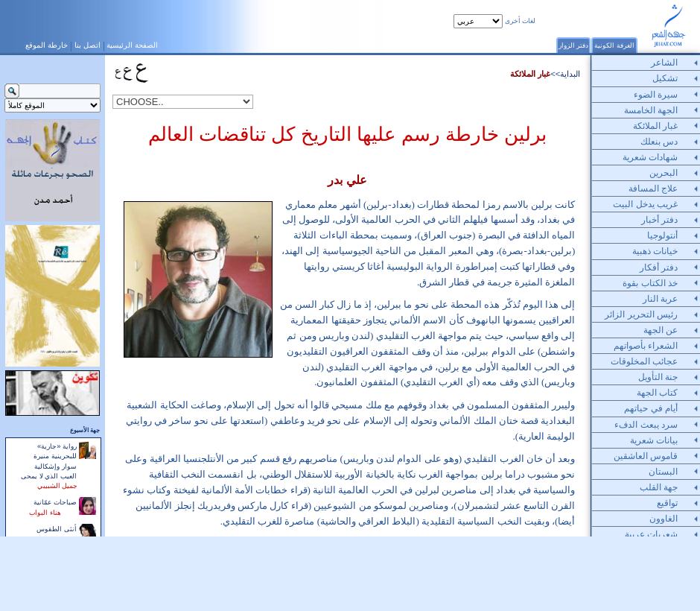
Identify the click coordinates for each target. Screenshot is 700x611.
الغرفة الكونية (614, 45)
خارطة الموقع (47, 45)
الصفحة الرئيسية (132, 45)
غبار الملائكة (530, 74)
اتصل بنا (87, 45)
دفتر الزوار (574, 45)
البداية (570, 74)
